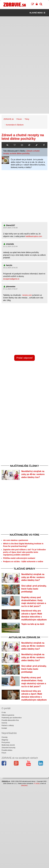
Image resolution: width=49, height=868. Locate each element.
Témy (27, 119)
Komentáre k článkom (15, 125)
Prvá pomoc (6, 742)
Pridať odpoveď (25, 358)
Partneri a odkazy (8, 725)
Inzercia (4, 723)
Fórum (19, 119)
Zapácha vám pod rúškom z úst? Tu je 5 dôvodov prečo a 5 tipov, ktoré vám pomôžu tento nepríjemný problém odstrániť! (24, 552)
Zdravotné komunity (8, 748)
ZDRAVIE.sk (9, 119)
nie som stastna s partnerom (16, 540)
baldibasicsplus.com (34, 236)
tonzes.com (27, 295)
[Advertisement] (24, 41)
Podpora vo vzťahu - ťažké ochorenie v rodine (23, 562)
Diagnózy (5, 740)
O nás (4, 712)
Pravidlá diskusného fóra (10, 720)
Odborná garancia (8, 715)
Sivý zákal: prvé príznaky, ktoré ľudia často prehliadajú (34, 589)
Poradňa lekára (7, 750)
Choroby (5, 737)
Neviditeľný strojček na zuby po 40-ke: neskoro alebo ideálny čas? (33, 474)
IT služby (37, 783)
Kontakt (4, 728)
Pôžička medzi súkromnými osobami (19, 558)
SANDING (24, 786)
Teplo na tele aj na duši (33, 624)
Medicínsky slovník (8, 745)
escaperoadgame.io (11, 279)
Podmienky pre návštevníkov (12, 718)
